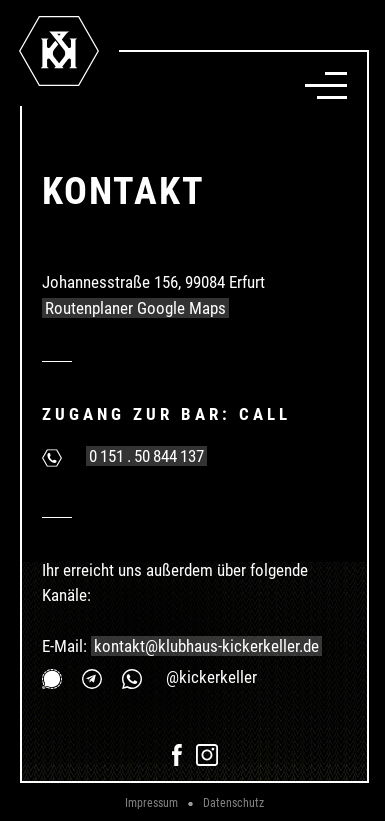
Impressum (151, 803)
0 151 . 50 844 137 (146, 456)
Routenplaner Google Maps (135, 308)
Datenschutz (233, 803)
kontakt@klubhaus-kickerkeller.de (206, 646)
